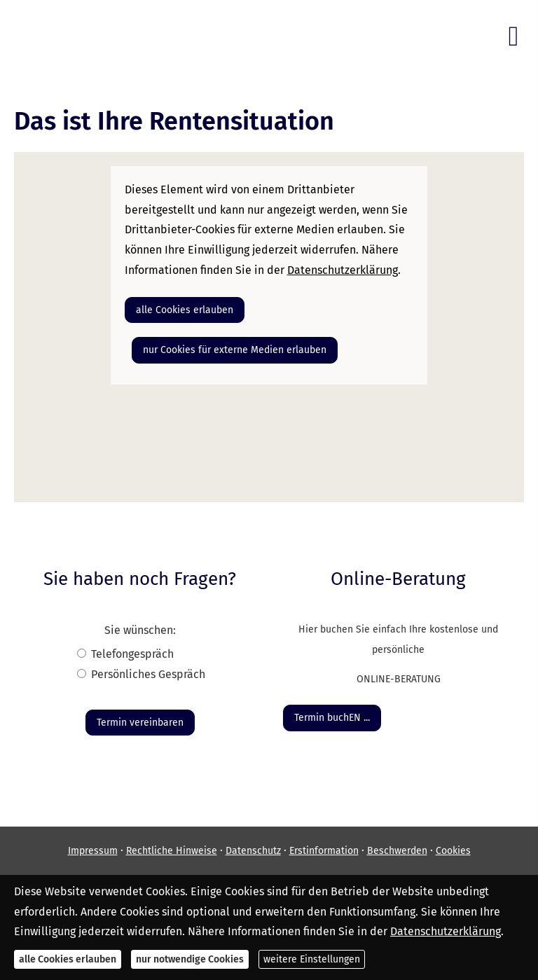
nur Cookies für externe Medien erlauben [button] (235, 350)
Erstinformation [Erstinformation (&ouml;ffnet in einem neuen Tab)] (324, 851)
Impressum (93, 851)
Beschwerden (397, 851)
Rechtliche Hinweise (172, 851)
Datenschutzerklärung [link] (343, 270)
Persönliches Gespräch (148, 674)
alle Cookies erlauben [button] (185, 310)
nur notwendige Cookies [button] (190, 959)
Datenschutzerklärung (446, 931)
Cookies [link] (453, 851)
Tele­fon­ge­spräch (132, 654)
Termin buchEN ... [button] (332, 718)
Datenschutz (253, 851)
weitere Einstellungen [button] (312, 959)
